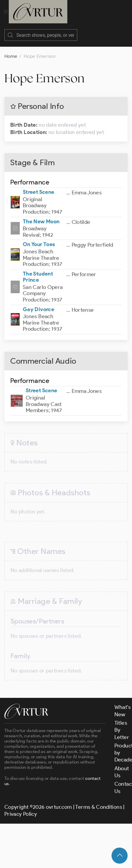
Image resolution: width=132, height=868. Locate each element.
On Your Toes (39, 238)
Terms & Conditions (98, 801)
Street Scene (38, 186)
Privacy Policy (21, 808)
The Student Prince (38, 271)
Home (11, 50)
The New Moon (41, 216)
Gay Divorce (38, 304)
